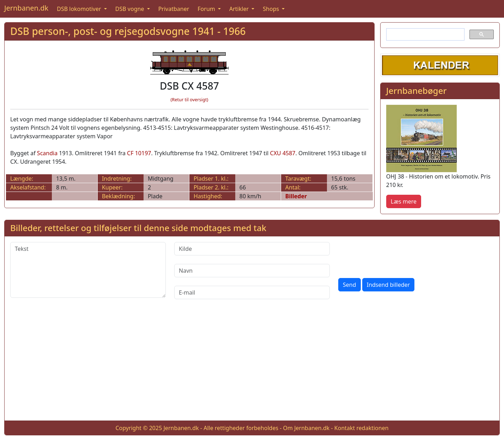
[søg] (425, 35)
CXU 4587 (283, 153)
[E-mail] (252, 292)
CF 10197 (139, 153)
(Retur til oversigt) (189, 99)
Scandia (47, 153)
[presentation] (392, 256)
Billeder (296, 196)
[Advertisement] (252, 366)
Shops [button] (272, 9)
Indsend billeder (388, 285)
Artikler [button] (240, 9)
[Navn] (252, 271)
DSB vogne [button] (130, 9)
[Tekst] (88, 270)
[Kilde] (252, 249)
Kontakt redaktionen (362, 428)
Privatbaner (174, 9)
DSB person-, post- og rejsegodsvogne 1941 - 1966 (128, 31)
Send (350, 285)
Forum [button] (207, 9)
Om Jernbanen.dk (306, 428)
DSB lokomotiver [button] (80, 9)
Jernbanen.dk (26, 8)
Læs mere (404, 201)
